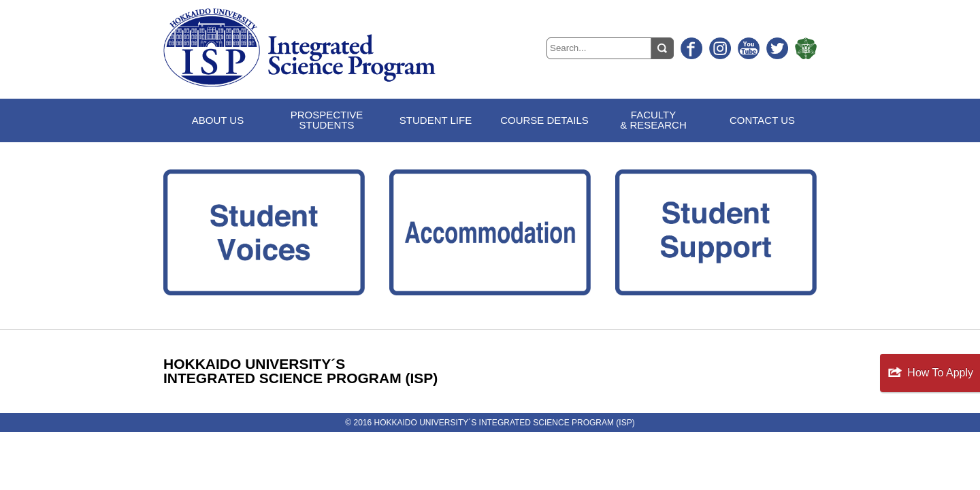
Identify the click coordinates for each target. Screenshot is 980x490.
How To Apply (940, 373)
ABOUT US (218, 120)
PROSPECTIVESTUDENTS (327, 120)
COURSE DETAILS (544, 120)
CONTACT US (762, 120)
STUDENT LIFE (436, 120)
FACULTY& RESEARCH (653, 120)
